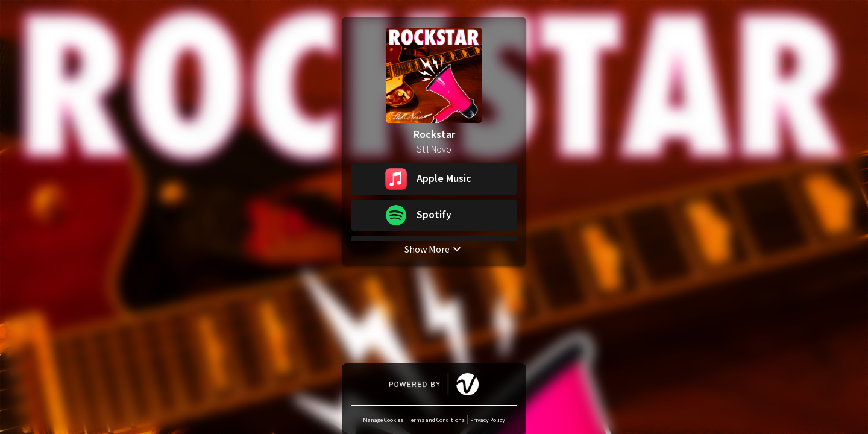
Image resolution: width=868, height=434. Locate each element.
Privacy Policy (488, 420)
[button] (434, 179)
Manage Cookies (383, 420)
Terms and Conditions (437, 420)
